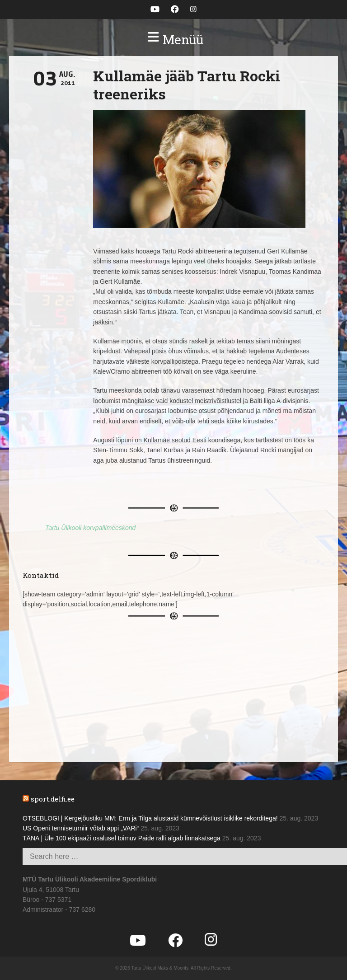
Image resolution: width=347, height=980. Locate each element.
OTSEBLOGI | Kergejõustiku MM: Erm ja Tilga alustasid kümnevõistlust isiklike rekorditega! (150, 818)
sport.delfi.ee (53, 799)
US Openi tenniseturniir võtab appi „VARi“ (81, 828)
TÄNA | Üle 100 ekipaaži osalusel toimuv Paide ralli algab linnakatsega (122, 838)
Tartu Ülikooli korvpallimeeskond (90, 528)
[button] (173, 40)
